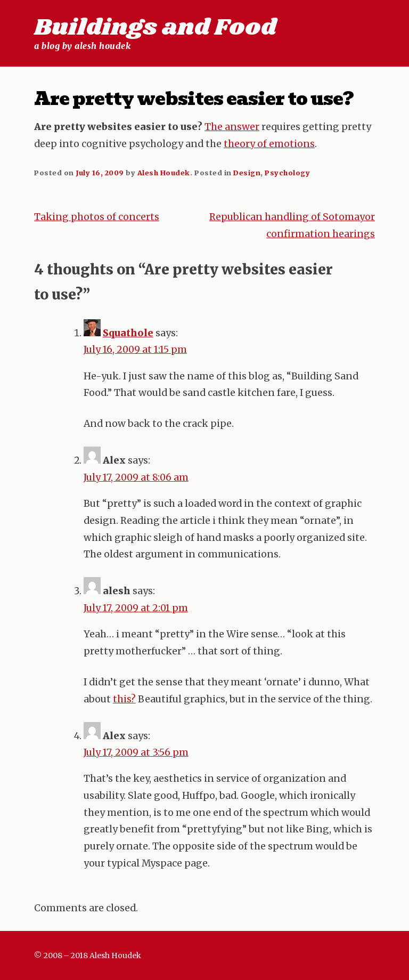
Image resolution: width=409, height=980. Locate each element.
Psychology (287, 173)
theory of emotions (269, 144)
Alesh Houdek (164, 173)
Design (247, 173)
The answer (232, 127)
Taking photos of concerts (97, 217)
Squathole (128, 333)
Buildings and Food (155, 28)
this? (124, 699)
